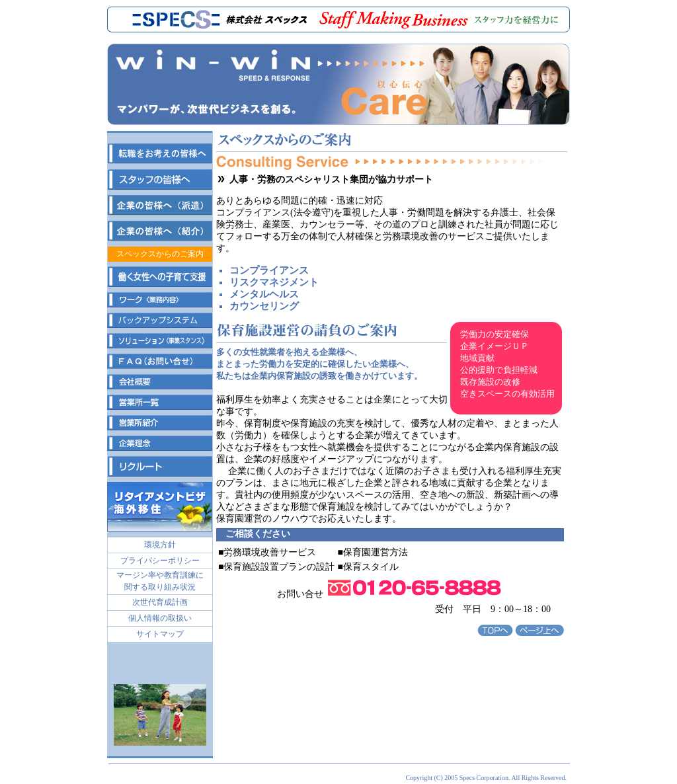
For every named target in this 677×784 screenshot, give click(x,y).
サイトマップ (160, 634)
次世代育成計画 (160, 602)
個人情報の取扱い (160, 618)
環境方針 (160, 545)
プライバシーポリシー (160, 561)
